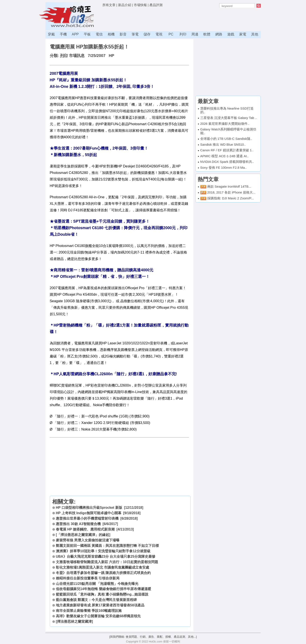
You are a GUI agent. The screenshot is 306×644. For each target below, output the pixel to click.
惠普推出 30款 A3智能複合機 (78, 524)
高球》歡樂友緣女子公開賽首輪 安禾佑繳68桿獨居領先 (98, 616)
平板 (87, 34)
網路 (219, 34)
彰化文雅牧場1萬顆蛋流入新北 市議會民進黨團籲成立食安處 (103, 567)
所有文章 (109, 5)
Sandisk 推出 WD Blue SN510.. (223, 144)
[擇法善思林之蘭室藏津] (74, 621)
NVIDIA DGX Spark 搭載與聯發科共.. (227, 162)
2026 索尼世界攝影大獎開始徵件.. (225, 124)
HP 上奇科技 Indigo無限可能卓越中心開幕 (89, 513)
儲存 (147, 34)
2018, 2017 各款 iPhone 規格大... (231, 192)
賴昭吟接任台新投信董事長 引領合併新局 (88, 578)
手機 (63, 34)
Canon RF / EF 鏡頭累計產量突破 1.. (227, 150)
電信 (99, 34)
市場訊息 (77, 56)
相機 (111, 34)
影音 (123, 34)
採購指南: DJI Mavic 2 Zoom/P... (231, 198)
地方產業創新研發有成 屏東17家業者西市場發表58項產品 (100, 605)
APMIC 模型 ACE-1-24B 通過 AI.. (225, 156)
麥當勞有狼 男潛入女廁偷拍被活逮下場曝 (88, 540)
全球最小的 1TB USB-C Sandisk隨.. (226, 139)
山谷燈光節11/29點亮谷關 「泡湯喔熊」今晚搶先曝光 (97, 584)
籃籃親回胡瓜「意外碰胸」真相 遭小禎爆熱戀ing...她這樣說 (102, 594)
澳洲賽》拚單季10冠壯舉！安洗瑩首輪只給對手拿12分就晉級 (103, 551)
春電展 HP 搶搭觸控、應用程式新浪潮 (85, 529)
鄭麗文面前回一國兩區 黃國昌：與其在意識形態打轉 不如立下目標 (107, 546)
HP (111, 56)
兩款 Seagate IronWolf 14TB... (229, 186)
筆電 (135, 34)
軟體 (207, 34)
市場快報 (140, 5)
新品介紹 (125, 5)
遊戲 (231, 34)
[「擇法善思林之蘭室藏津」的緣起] (83, 535)
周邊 (195, 34)
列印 (183, 34)
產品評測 (156, 5)
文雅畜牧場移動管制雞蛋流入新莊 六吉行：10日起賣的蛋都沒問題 (107, 562)
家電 (243, 34)
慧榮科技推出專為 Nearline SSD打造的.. (227, 110)
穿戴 (51, 34)
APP (75, 34)
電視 (159, 34)
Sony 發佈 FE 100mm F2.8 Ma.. (223, 168)
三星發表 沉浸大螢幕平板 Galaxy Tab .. (229, 118)
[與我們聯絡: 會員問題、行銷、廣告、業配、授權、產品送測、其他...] (153, 637)
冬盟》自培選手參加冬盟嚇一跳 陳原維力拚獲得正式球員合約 (103, 573)
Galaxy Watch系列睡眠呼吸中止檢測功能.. (228, 131)
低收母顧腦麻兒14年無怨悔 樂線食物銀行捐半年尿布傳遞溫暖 (104, 589)
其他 (255, 34)
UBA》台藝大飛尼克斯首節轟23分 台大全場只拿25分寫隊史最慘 (106, 556)
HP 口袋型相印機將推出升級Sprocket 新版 (89, 508)
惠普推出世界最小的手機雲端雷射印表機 (87, 518)
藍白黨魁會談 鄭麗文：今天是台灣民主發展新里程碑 (96, 600)
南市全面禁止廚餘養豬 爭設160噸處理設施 (89, 611)
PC (171, 34)
